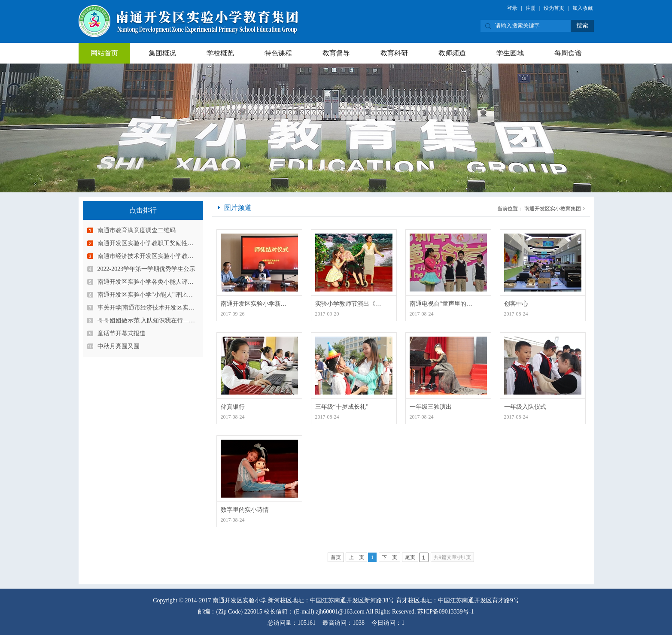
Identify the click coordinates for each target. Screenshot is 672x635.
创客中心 (516, 304)
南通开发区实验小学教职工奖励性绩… (149, 243)
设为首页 (554, 8)
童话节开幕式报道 (122, 333)
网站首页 (104, 53)
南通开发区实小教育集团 (553, 209)
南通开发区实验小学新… (254, 304)
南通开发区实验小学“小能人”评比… (145, 295)
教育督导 (336, 53)
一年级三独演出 (431, 407)
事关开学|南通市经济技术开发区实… (146, 308)
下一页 (389, 557)
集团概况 (162, 53)
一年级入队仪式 (525, 407)
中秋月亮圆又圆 (119, 346)
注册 (531, 8)
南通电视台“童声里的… (441, 304)
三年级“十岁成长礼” (342, 407)
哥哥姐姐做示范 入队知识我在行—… (146, 321)
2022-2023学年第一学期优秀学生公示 (147, 269)
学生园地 (510, 53)
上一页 (356, 557)
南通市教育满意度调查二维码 (137, 230)
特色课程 (278, 53)
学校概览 (220, 53)
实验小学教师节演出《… (348, 304)
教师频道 (452, 53)
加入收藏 (583, 8)
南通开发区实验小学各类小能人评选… (149, 282)
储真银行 (233, 407)
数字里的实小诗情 (245, 510)
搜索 (582, 26)
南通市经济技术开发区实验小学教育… (149, 256)
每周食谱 (568, 53)
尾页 (410, 557)
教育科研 (394, 53)
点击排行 (143, 210)
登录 (512, 8)
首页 (336, 557)
